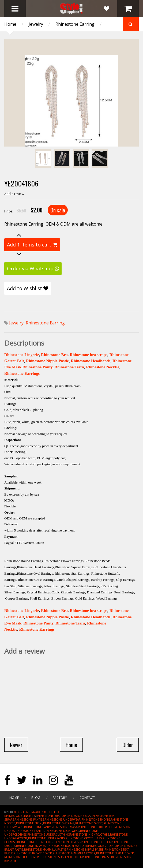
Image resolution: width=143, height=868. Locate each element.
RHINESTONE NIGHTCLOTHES (90, 835)
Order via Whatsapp (33, 268)
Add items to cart (32, 245)
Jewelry (36, 24)
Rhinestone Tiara (69, 367)
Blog (36, 798)
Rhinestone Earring (75, 24)
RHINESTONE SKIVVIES (31, 846)
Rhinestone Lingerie (22, 355)
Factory (60, 798)
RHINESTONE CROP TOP (102, 846)
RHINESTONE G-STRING (59, 823)
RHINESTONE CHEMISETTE (35, 842)
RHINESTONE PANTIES (29, 820)
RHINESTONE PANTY (37, 827)
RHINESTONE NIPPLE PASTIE (85, 850)
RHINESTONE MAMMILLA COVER (74, 853)
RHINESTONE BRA (78, 816)
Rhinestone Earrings (22, 373)
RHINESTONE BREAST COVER (33, 853)
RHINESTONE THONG (96, 820)
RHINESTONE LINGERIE (20, 816)
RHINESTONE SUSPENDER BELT (60, 857)
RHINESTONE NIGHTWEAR (62, 831)
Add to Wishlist (28, 288)
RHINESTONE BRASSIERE (98, 857)
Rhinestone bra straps (89, 355)
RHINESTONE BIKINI (29, 823)
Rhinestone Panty (37, 367)
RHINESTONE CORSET (95, 842)
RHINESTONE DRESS (66, 842)
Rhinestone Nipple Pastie (47, 361)
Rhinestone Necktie (103, 367)
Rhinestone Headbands (91, 361)
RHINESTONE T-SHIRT (30, 831)
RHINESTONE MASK (64, 827)
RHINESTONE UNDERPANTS (46, 838)
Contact (87, 798)
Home (10, 24)
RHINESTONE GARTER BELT (96, 827)
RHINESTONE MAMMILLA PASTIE (45, 850)
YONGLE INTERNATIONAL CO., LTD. (37, 812)
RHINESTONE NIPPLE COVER (115, 853)
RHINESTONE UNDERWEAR (63, 820)
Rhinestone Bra (54, 355)
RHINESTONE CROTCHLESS (84, 838)
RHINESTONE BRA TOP (51, 816)
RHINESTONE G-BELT (89, 823)
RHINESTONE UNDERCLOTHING (49, 835)
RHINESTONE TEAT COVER (22, 857)
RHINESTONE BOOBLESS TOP (66, 846)
